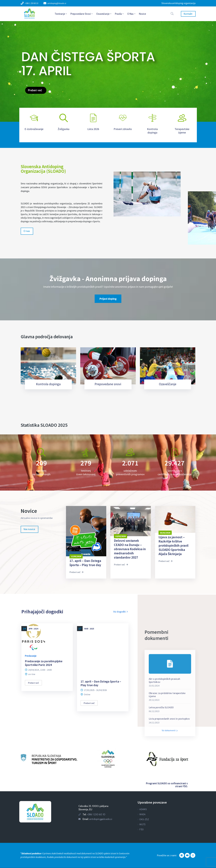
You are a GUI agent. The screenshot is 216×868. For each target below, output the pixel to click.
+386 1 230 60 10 (31, 3)
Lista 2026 (93, 129)
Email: (97, 819)
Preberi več (77, 572)
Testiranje (61, 14)
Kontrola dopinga (152, 131)
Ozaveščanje (104, 14)
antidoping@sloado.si (57, 3)
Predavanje (31, 656)
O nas (132, 14)
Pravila (120, 14)
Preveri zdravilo (123, 129)
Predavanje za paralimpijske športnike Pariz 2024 (44, 663)
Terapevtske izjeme (182, 131)
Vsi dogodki (121, 612)
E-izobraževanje (34, 129)
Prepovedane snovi (82, 14)
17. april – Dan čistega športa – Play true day (101, 683)
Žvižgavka (64, 129)
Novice (142, 14)
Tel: (94, 814)
